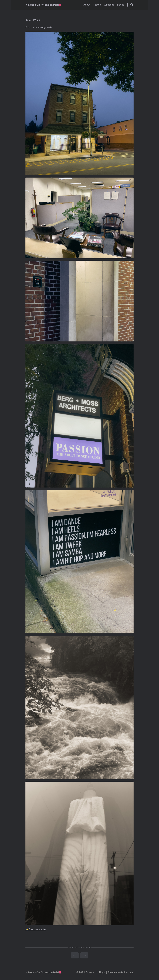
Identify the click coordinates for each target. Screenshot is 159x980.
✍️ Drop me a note (36, 929)
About (87, 5)
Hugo (102, 972)
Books (121, 5)
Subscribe (109, 5)
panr (131, 972)
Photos (97, 5)
